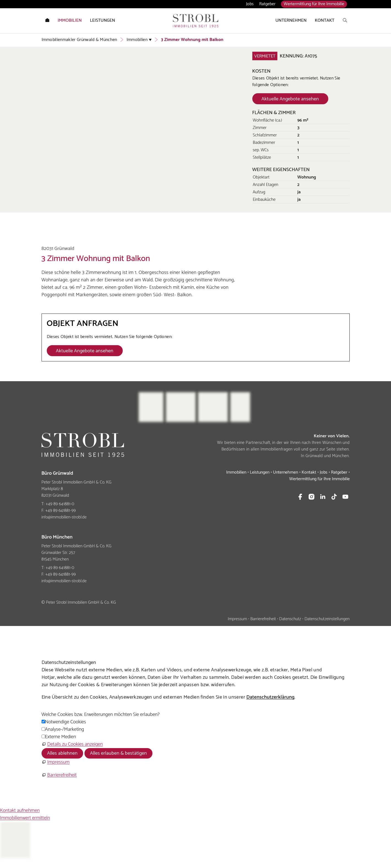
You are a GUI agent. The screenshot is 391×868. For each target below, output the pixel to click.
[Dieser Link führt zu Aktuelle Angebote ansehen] (290, 99)
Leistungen (260, 472)
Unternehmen (285, 472)
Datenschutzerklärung (270, 697)
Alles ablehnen (62, 753)
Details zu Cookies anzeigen (75, 744)
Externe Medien (61, 737)
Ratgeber (267, 4)
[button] (300, 497)
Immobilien (236, 472)
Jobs (250, 4)
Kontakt (309, 472)
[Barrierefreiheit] (59, 775)
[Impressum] (56, 762)
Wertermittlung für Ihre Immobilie (314, 4)
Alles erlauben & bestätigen (118, 753)
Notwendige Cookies (66, 722)
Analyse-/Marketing (65, 729)
